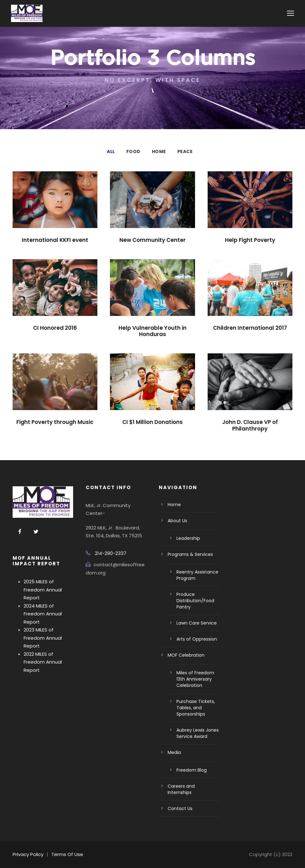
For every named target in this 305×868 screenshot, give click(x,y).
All (111, 151)
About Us (177, 521)
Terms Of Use (67, 854)
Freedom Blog (192, 770)
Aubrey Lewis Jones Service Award (198, 733)
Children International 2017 (250, 328)
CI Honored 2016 (55, 328)
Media (174, 752)
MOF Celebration (186, 655)
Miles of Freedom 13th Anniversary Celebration (195, 679)
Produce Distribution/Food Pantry (195, 601)
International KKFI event (55, 240)
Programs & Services (190, 554)
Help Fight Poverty (250, 240)
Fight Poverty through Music (55, 422)
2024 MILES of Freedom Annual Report (43, 614)
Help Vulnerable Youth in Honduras (152, 331)
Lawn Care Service (197, 623)
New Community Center (152, 240)
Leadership (188, 538)
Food (133, 151)
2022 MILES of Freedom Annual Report (43, 662)
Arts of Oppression (197, 639)
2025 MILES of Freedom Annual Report (43, 590)
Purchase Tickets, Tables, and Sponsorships (196, 708)
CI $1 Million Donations (152, 422)
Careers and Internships (181, 789)
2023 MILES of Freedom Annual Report (43, 638)
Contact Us (180, 808)
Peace (185, 151)
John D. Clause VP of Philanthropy (250, 425)
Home (159, 151)
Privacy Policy (28, 854)
